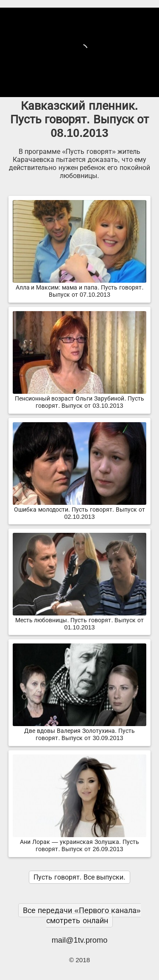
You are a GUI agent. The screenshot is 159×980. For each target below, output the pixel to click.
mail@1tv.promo (80, 940)
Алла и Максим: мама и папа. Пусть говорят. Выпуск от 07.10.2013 (79, 288)
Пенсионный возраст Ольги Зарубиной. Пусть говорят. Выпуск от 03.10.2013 (79, 399)
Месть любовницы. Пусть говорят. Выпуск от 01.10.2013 (79, 620)
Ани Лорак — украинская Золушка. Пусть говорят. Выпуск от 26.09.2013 (79, 842)
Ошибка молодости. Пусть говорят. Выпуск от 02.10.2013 (79, 510)
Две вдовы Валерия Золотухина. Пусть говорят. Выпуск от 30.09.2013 (79, 731)
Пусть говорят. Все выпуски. (79, 877)
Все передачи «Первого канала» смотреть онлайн (82, 915)
